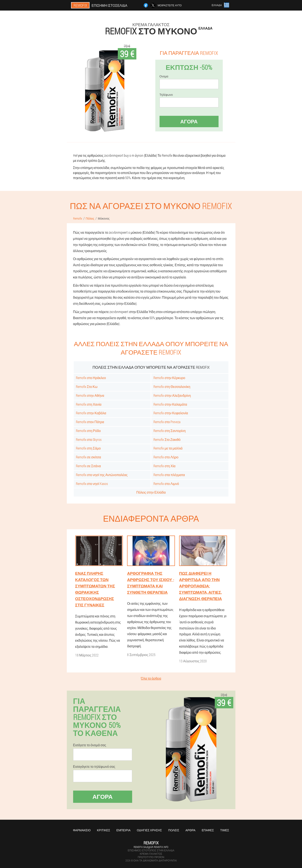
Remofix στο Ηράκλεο (91, 378)
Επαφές (208, 830)
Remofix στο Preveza (167, 422)
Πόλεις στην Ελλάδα (151, 492)
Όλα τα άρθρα (151, 678)
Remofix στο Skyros (89, 439)
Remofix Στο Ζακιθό (167, 439)
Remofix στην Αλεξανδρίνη (172, 395)
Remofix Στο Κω (87, 387)
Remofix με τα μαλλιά (168, 448)
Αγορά (189, 121)
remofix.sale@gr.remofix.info (151, 847)
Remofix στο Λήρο (166, 457)
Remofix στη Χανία (89, 404)
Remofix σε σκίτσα (89, 457)
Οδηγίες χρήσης (149, 830)
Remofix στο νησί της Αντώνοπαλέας (102, 475)
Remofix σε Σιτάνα (88, 466)
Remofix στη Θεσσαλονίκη (172, 387)
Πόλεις (174, 830)
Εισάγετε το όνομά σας (90, 745)
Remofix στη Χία (164, 466)
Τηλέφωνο (166, 95)
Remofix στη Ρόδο (88, 431)
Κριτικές (103, 830)
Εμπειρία (123, 830)
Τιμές (225, 830)
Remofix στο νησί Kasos (92, 484)
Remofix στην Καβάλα (91, 413)
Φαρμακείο (82, 830)
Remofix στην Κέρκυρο (169, 378)
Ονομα (164, 76)
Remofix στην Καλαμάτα (170, 404)
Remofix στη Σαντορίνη (170, 431)
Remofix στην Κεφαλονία (171, 413)
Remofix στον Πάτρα (90, 422)
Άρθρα (190, 830)
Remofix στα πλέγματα (169, 475)
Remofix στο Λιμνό (166, 484)
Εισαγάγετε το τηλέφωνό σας (94, 767)
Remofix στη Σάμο (88, 448)
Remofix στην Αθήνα (90, 395)
